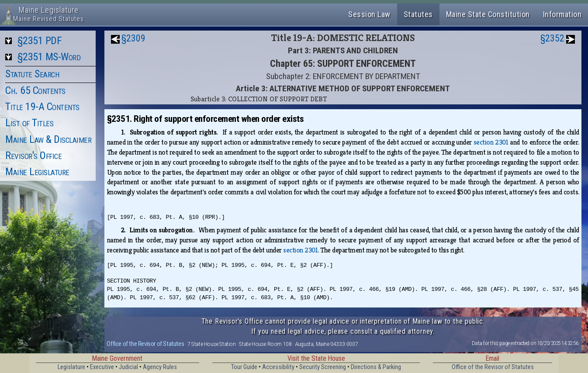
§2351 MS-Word (49, 57)
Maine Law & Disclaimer (48, 139)
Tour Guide (244, 367)
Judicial (128, 367)
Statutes (418, 14)
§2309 (133, 38)
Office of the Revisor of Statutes (145, 344)
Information (562, 14)
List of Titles (29, 123)
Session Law (369, 14)
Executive (102, 367)
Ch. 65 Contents (35, 90)
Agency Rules (160, 367)
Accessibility (278, 367)
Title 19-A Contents (42, 107)
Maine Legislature (37, 172)
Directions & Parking (376, 367)
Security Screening (323, 367)
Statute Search (32, 74)
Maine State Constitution (488, 14)
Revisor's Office (33, 155)
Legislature (71, 367)
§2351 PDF (40, 41)
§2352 (552, 38)
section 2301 (491, 142)
